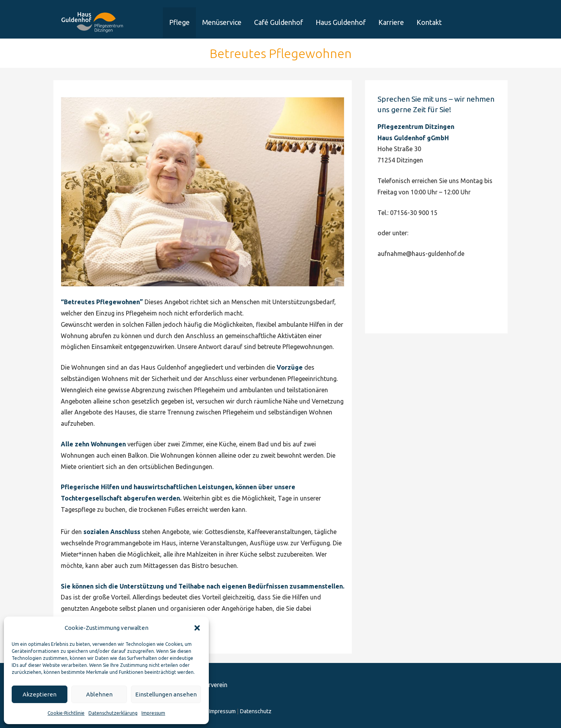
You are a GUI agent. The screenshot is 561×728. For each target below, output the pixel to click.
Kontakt (429, 22)
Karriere (391, 22)
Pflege (179, 22)
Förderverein (487, 30)
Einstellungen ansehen (166, 694)
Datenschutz (256, 711)
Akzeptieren (40, 694)
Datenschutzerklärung (113, 713)
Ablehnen (99, 694)
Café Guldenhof (279, 22)
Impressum (153, 713)
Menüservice (222, 22)
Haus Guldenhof (341, 22)
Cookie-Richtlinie (66, 713)
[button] (197, 628)
